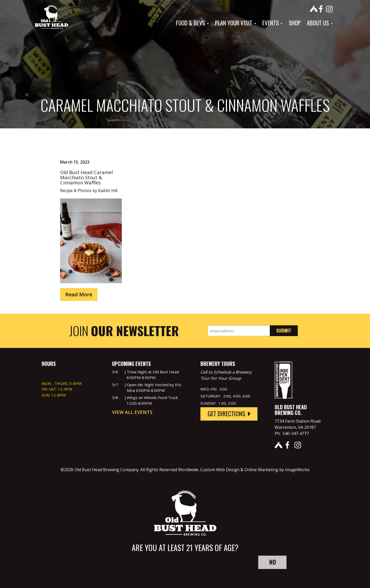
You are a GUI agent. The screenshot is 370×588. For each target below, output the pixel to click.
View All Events (132, 412)
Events (272, 23)
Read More (79, 294)
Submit (284, 330)
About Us (320, 23)
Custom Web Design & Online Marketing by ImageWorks (255, 470)
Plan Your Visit (236, 23)
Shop (295, 23)
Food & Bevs (192, 23)
